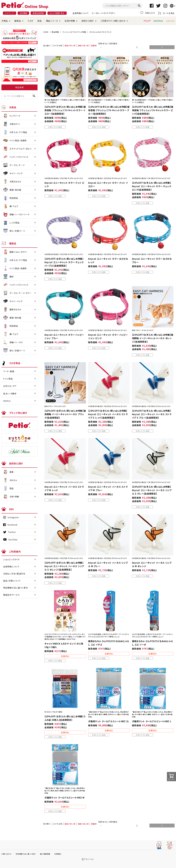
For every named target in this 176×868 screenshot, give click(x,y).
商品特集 (55, 32)
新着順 (94, 45)
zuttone (170, 21)
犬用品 (5, 21)
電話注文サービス (11, 595)
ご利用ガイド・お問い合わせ (113, 21)
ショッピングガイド (11, 559)
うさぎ (30, 21)
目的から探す (88, 21)
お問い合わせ (6, 854)
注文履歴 (23, 13)
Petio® (147, 21)
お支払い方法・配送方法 (14, 574)
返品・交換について (12, 581)
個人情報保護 (45, 854)
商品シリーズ (52, 21)
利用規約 (58, 854)
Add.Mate (158, 21)
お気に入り (148, 13)
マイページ (10, 13)
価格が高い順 (83, 45)
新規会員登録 (38, 13)
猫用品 (18, 21)
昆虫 (39, 21)
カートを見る (166, 13)
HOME (46, 32)
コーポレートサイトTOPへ (104, 13)
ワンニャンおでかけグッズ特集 (74, 32)
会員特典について (81, 13)
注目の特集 (70, 21)
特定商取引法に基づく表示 (16, 588)
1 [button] (137, 47)
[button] (112, 47)
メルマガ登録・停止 (57, 13)
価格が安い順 (70, 45)
